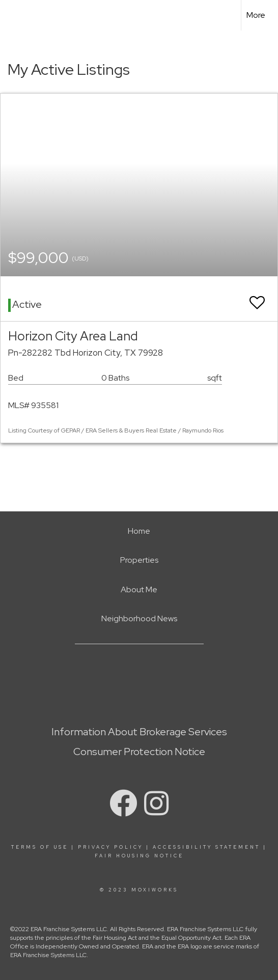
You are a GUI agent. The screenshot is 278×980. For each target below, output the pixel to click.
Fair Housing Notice (139, 856)
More (256, 15)
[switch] (257, 298)
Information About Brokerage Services (139, 732)
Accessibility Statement (206, 847)
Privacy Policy (110, 847)
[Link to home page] (17, 15)
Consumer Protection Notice (139, 752)
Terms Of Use (40, 847)
